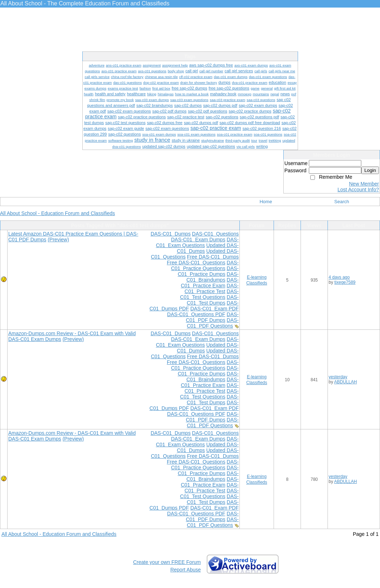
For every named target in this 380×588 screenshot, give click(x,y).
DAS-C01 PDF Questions (213, 323)
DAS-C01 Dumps (171, 234)
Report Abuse (186, 570)
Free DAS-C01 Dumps (213, 257)
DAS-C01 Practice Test (212, 288)
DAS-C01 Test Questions (209, 294)
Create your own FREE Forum (167, 562)
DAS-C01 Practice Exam (210, 283)
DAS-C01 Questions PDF (196, 314)
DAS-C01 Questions (215, 234)
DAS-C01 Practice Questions (205, 265)
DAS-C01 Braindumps (212, 277)
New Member (364, 184)
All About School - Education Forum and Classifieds (58, 213)
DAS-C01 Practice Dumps (208, 271)
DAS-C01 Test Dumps (213, 300)
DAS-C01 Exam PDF (214, 309)
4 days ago (339, 277)
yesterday (338, 377)
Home (266, 202)
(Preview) (58, 240)
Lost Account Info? (358, 190)
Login (370, 170)
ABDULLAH (345, 382)
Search (342, 202)
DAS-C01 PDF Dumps (212, 317)
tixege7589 (345, 282)
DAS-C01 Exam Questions (197, 242)
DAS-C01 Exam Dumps (198, 240)
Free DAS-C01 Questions (196, 263)
